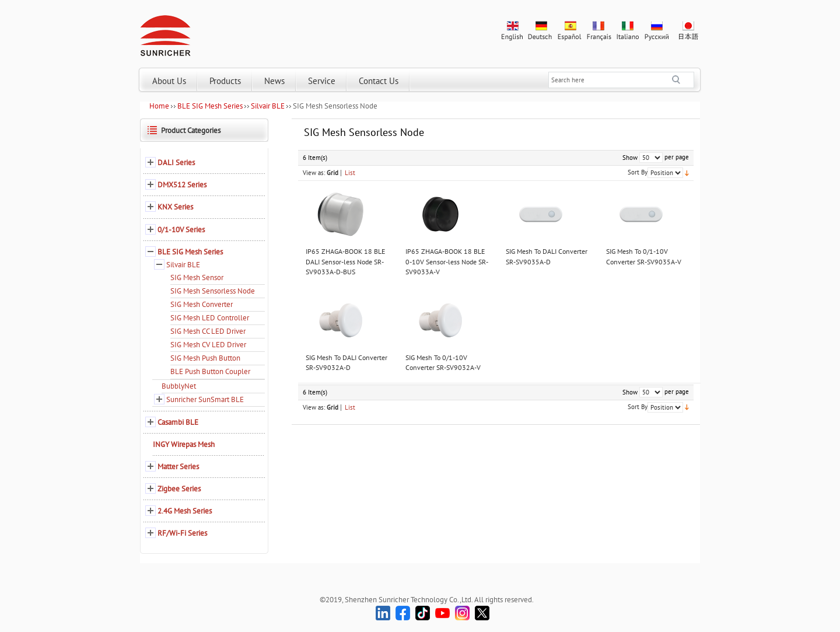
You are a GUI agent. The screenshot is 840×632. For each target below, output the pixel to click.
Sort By (638, 172)
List (350, 173)
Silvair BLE (268, 106)
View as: (314, 173)
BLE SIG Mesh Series (210, 106)
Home (159, 106)
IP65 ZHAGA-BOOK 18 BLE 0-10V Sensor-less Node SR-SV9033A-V (447, 261)
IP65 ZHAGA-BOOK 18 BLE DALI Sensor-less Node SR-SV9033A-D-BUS (345, 261)
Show (630, 158)
